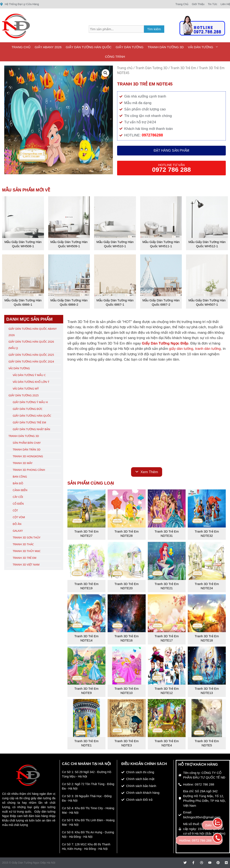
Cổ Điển (18, 504)
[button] (105, 73)
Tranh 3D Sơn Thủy (27, 537)
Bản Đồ (18, 483)
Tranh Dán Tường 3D (166, 47)
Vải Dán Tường (204, 47)
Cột (15, 510)
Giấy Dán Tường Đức (28, 409)
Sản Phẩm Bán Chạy (27, 443)
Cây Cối (18, 497)
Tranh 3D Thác (23, 544)
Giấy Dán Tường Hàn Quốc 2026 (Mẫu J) (31, 345)
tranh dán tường (208, 349)
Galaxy (18, 531)
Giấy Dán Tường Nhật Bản (31, 429)
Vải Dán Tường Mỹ (26, 389)
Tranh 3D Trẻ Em (183, 68)
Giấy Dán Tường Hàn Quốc (89, 47)
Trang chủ (125, 68)
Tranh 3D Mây (23, 463)
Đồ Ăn (17, 524)
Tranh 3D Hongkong (28, 456)
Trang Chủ (21, 47)
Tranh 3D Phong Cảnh (29, 470)
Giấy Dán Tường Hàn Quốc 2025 (31, 355)
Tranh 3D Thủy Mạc (27, 551)
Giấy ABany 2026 (48, 47)
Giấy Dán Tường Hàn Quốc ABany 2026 (33, 332)
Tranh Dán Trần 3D (27, 449)
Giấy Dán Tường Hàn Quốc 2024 (31, 361)
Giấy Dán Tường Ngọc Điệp (165, 343)
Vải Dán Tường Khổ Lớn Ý (31, 382)
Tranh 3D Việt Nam (26, 564)
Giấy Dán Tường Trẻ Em (29, 422)
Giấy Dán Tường (129, 47)
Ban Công (20, 477)
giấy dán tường (181, 349)
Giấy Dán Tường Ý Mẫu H (30, 402)
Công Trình (115, 57)
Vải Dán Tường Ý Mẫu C (29, 375)
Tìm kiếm (154, 29)
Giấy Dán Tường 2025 (24, 395)
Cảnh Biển (20, 490)
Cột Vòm (19, 517)
